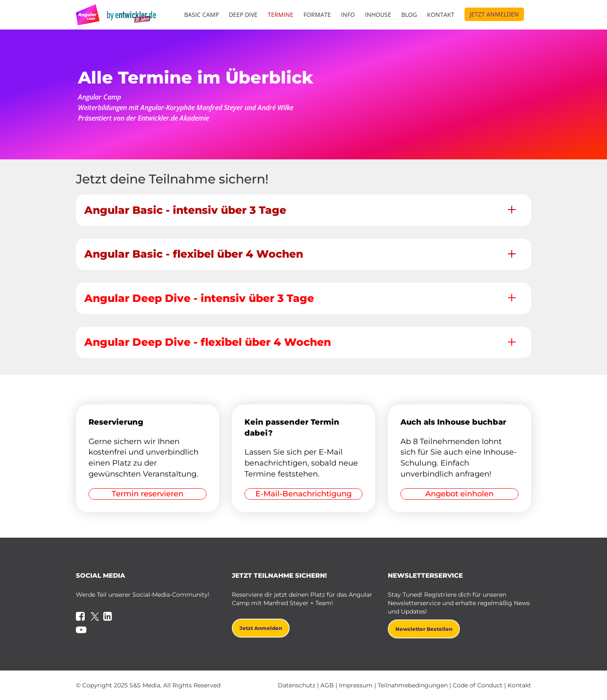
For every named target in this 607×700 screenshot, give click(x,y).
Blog (409, 15)
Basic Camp (201, 15)
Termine (281, 15)
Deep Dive (243, 15)
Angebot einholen (459, 494)
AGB (327, 685)
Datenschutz (297, 685)
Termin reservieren (148, 494)
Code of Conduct (478, 685)
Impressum (356, 685)
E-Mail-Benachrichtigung (303, 494)
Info (348, 15)
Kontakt (441, 15)
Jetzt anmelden (494, 14)
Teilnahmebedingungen (413, 685)
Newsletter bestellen (424, 629)
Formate (317, 15)
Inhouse (378, 15)
